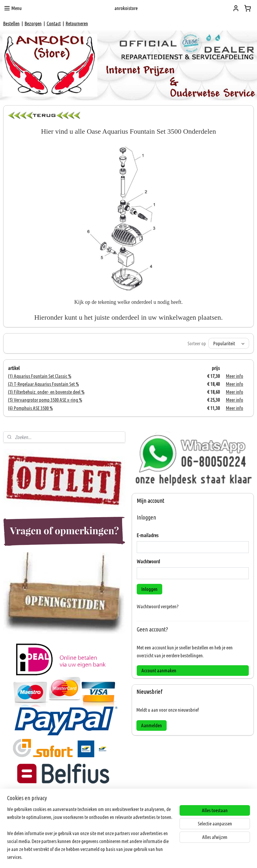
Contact (54, 23)
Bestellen (11, 23)
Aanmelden (152, 725)
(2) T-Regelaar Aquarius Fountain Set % (43, 384)
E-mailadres (148, 535)
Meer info (235, 376)
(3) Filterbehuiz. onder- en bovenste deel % (46, 392)
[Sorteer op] (229, 343)
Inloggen (149, 589)
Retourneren (77, 23)
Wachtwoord (148, 561)
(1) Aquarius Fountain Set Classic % (40, 376)
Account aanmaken (159, 670)
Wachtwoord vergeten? (158, 606)
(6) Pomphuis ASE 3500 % (30, 408)
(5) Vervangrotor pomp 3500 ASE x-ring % (45, 400)
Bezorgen (33, 23)
